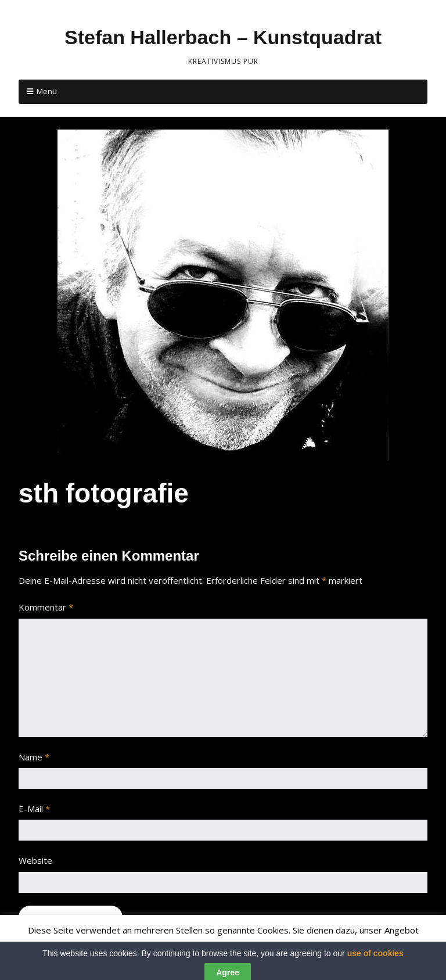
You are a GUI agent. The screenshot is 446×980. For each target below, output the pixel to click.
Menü (47, 91)
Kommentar (46, 607)
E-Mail (34, 809)
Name (34, 757)
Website (35, 860)
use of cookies (375, 963)
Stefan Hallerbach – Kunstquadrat (223, 37)
